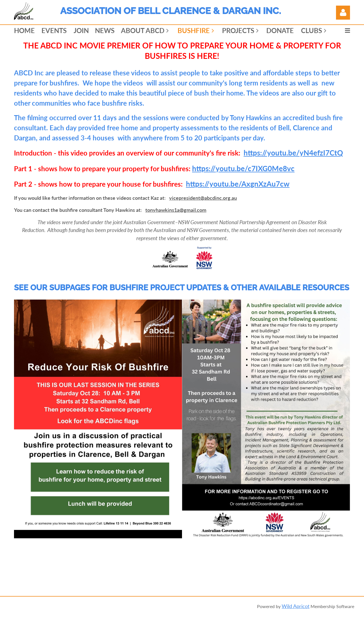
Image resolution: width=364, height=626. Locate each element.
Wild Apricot (296, 606)
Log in (343, 13)
